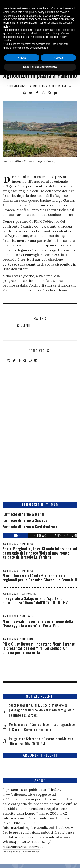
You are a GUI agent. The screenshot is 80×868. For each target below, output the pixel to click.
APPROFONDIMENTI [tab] (66, 535)
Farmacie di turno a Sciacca (25, 520)
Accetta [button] (58, 850)
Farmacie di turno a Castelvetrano (30, 527)
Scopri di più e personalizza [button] (40, 860)
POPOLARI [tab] (40, 535)
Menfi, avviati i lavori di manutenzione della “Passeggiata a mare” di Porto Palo (38, 623)
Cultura (28, 639)
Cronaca (28, 616)
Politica (28, 544)
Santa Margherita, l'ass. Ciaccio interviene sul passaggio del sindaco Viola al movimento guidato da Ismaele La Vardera (40, 553)
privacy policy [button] (37, 805)
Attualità (29, 593)
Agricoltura (39, 86)
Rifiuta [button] (22, 850)
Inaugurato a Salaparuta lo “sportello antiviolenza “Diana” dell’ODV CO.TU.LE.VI (36, 600)
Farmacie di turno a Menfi (23, 514)
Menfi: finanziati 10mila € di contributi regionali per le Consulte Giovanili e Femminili (40, 578)
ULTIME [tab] (15, 535)
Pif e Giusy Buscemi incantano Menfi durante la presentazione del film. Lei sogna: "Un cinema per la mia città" (39, 648)
